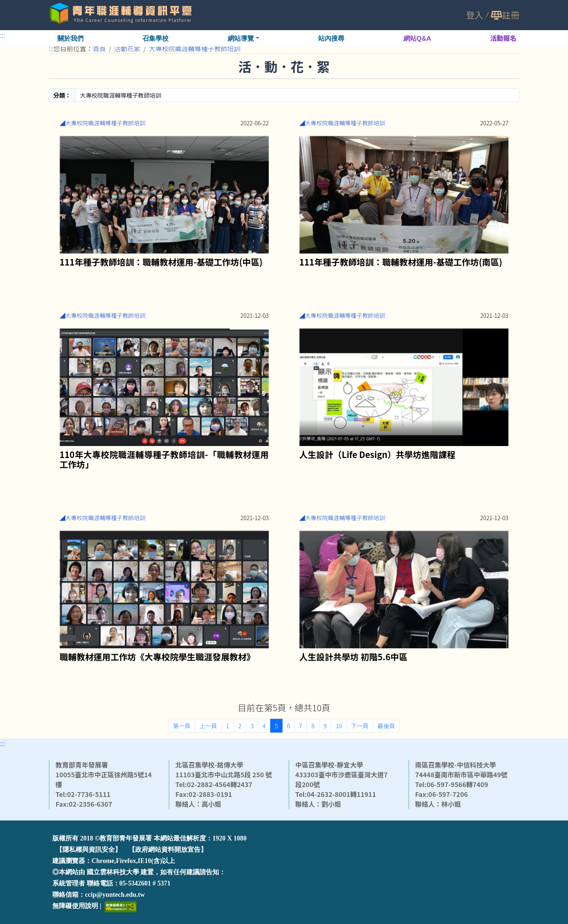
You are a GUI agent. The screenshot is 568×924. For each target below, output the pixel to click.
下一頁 (360, 726)
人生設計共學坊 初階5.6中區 (353, 656)
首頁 (100, 48)
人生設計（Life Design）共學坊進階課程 (377, 454)
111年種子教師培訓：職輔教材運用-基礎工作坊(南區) (401, 261)
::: (3, 35)
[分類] (297, 95)
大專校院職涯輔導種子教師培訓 (195, 48)
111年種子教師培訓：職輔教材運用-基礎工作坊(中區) (161, 261)
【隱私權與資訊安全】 (89, 850)
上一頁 (208, 726)
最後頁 (386, 726)
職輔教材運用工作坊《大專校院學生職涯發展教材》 (157, 656)
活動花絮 (127, 48)
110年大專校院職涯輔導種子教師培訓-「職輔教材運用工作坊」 (164, 459)
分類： (62, 95)
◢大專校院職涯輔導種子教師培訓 (102, 123)
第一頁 (182, 726)
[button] (244, 38)
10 (339, 726)
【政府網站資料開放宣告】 (168, 850)
